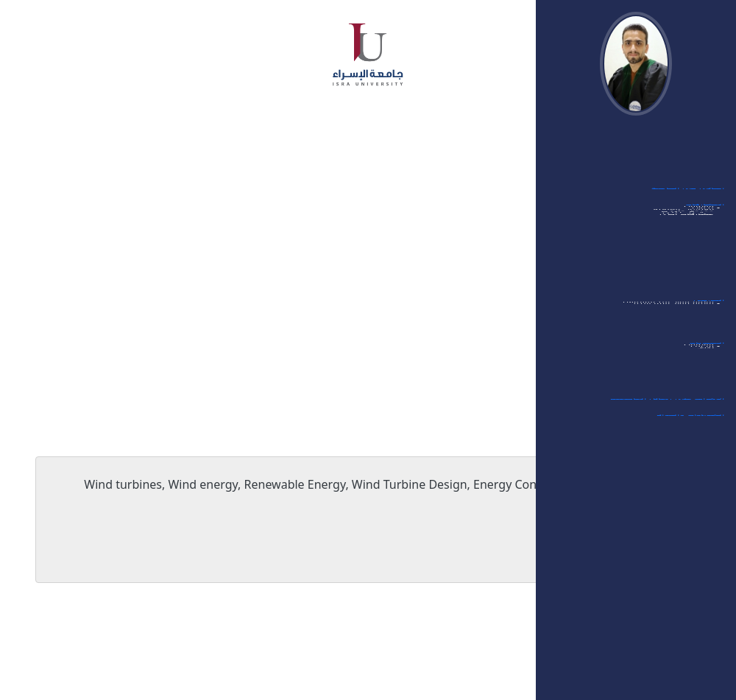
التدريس (709, 306)
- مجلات (705, 375)
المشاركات (705, 211)
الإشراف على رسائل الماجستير (667, 405)
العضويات (707, 349)
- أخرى (708, 389)
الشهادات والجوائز (690, 421)
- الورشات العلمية (686, 250)
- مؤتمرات (702, 224)
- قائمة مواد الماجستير (676, 333)
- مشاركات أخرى (690, 289)
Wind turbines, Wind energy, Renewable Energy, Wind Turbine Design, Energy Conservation (368, 517)
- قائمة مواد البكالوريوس (671, 319)
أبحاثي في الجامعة (687, 194)
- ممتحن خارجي (690, 263)
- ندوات (706, 237)
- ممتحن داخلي (691, 276)
